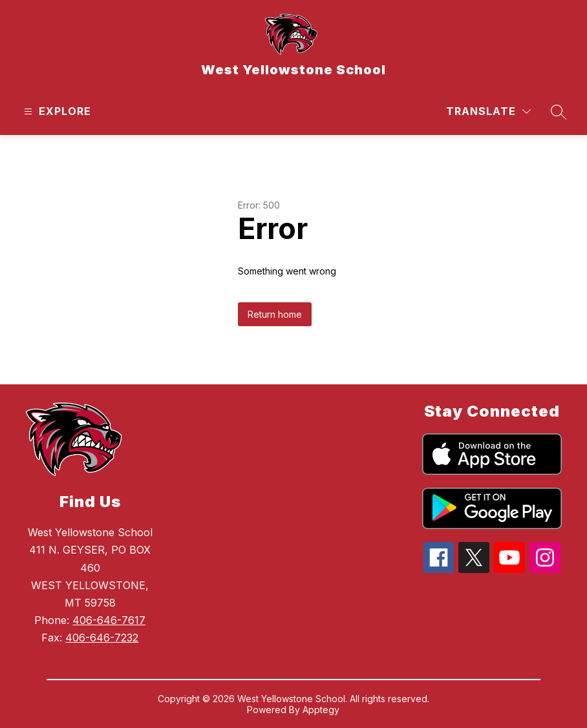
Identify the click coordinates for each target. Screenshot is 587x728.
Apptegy (321, 710)
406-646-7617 (109, 620)
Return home (275, 314)
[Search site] (559, 112)
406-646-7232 (102, 638)
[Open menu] (56, 111)
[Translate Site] (488, 111)
